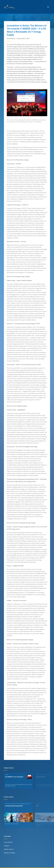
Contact (7, 846)
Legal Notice (8, 842)
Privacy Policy (9, 849)
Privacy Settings (10, 853)
